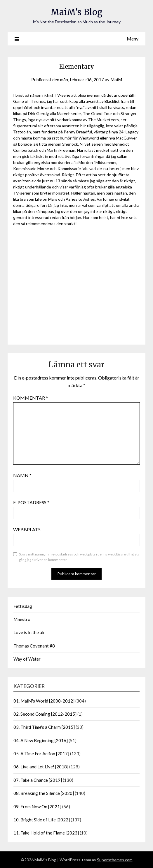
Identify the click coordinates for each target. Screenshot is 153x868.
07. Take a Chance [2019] (38, 780)
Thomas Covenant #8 (34, 646)
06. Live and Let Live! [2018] (41, 767)
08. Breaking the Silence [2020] (44, 793)
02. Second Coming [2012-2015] (45, 714)
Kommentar (31, 398)
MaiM (116, 80)
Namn (22, 475)
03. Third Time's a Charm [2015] (44, 727)
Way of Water (27, 659)
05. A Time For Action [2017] (41, 754)
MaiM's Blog (76, 12)
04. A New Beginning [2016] (41, 740)
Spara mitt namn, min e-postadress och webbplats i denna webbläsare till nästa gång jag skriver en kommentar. (79, 557)
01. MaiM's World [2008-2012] (44, 701)
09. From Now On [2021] (37, 807)
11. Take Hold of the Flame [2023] (46, 833)
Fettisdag (23, 606)
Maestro (22, 619)
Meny (133, 39)
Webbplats (27, 529)
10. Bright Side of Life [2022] (42, 820)
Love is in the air (29, 632)
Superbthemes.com (115, 860)
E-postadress (31, 502)
